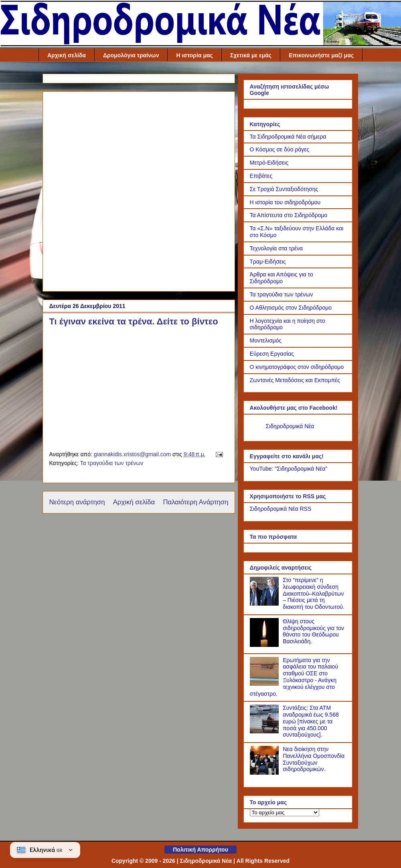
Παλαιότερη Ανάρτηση (195, 502)
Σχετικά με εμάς (251, 55)
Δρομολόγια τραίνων (131, 55)
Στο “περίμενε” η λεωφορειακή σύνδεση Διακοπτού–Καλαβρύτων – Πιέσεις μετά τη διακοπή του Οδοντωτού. (314, 593)
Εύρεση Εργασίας (272, 354)
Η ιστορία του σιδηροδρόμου (285, 202)
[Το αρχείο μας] (285, 813)
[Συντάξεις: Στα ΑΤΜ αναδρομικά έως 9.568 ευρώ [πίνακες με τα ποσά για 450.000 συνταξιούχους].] (265, 731)
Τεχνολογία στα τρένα (276, 248)
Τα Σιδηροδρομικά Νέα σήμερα (288, 137)
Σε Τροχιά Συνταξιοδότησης (284, 189)
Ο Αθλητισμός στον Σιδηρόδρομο (291, 308)
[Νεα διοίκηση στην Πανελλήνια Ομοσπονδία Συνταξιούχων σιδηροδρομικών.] (265, 773)
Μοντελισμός (266, 340)
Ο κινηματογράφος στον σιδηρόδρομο (297, 367)
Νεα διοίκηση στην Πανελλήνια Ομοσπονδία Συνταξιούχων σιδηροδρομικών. (314, 759)
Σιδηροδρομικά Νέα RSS (281, 509)
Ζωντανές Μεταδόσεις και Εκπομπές (295, 380)
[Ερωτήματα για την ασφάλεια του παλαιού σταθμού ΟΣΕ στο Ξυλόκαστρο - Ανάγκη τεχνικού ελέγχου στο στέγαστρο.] (265, 684)
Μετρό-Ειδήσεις (269, 163)
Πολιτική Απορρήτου (200, 850)
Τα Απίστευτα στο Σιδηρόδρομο (289, 215)
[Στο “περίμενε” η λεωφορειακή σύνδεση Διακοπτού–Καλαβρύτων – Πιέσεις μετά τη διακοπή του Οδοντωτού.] (265, 604)
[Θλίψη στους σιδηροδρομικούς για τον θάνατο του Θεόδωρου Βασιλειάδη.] (265, 645)
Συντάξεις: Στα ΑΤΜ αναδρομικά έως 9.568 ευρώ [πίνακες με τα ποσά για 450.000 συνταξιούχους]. (311, 721)
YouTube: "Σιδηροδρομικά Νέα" (289, 469)
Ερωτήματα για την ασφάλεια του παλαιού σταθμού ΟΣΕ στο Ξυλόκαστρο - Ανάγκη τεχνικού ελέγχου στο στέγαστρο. (294, 677)
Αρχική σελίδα (67, 55)
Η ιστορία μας (194, 55)
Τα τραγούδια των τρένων (111, 463)
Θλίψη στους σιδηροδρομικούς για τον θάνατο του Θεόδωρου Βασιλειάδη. (313, 631)
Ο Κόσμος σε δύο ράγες (280, 149)
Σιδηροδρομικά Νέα (290, 426)
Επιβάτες (261, 176)
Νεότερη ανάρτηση (77, 502)
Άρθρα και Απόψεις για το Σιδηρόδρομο (282, 278)
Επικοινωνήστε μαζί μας (321, 55)
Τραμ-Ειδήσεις (268, 262)
